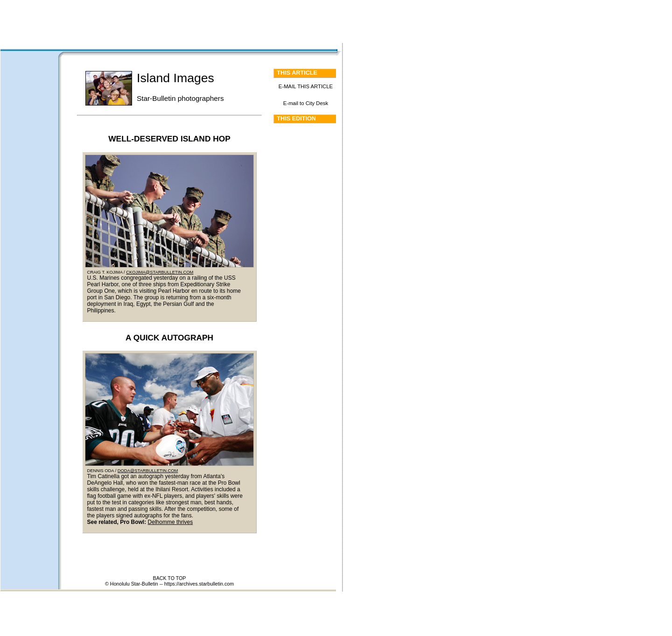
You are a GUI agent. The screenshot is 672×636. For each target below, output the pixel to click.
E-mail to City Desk (306, 103)
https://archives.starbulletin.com (199, 584)
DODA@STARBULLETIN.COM (148, 471)
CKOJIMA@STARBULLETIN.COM (160, 272)
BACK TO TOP (170, 578)
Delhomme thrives (171, 522)
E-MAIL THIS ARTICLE (306, 86)
